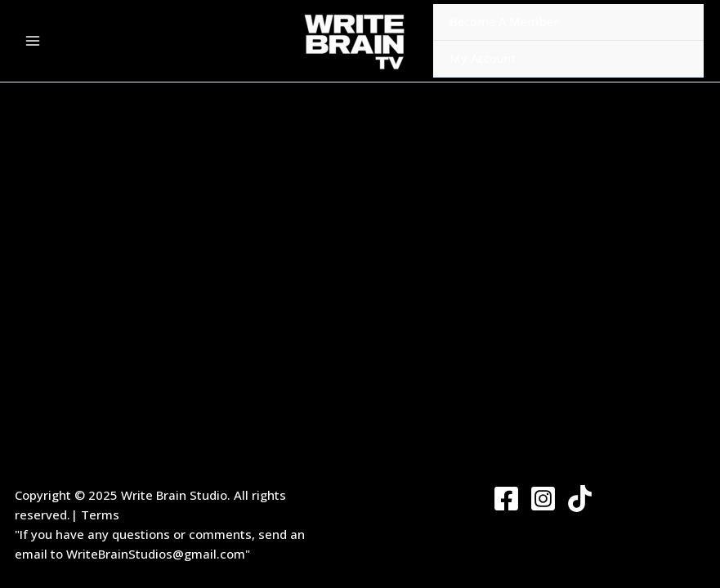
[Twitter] (580, 499)
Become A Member (504, 21)
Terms (100, 514)
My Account (483, 58)
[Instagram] (543, 499)
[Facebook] (506, 499)
